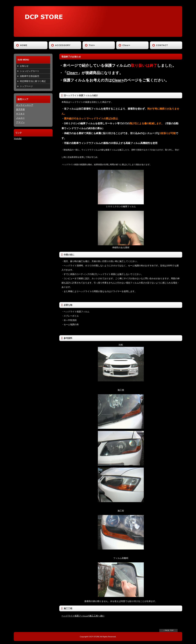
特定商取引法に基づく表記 (33, 81)
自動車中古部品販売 (30, 76)
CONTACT (162, 45)
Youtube (18, 139)
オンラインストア (25, 105)
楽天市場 (20, 109)
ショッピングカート (30, 71)
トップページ (26, 86)
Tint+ (92, 45)
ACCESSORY (63, 45)
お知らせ (24, 66)
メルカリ (20, 118)
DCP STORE (94, 637)
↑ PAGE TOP (168, 630)
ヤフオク (20, 114)
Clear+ (126, 45)
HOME (24, 45)
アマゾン (20, 122)
